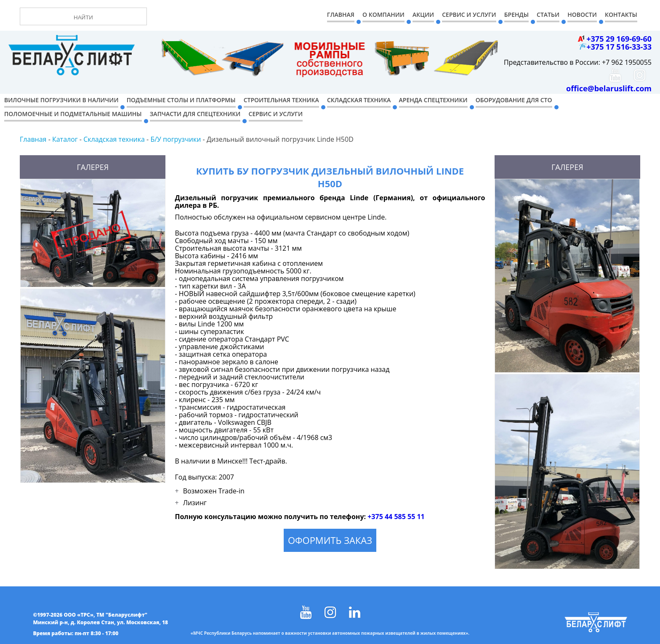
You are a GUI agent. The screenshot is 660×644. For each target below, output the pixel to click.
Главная (341, 15)
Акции (423, 15)
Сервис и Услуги (469, 15)
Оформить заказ (330, 540)
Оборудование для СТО (514, 100)
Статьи (548, 15)
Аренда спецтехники (433, 100)
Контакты (621, 15)
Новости (582, 15)
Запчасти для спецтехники (195, 114)
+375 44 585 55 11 (396, 517)
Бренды (516, 15)
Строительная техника (281, 100)
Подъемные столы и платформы (181, 100)
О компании (383, 15)
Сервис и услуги (276, 114)
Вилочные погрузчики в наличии (61, 100)
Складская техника (359, 100)
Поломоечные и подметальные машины (73, 114)
